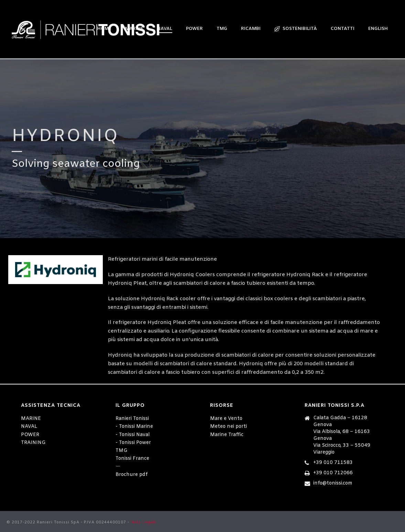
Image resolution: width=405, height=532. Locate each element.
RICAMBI (251, 29)
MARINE (31, 419)
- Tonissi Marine (134, 427)
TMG (222, 29)
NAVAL (29, 427)
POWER (194, 29)
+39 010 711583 (333, 463)
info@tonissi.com (333, 484)
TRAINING (33, 443)
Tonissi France (132, 459)
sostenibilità (296, 29)
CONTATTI (343, 29)
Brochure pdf (132, 475)
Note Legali (143, 522)
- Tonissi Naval (133, 435)
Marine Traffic (227, 435)
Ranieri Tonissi (132, 419)
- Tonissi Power (133, 443)
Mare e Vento (226, 419)
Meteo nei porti (228, 427)
